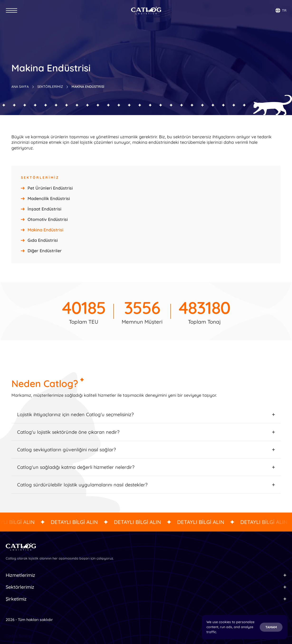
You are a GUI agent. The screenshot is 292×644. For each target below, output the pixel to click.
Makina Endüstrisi (45, 230)
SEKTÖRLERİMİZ (50, 87)
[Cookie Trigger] (19, 636)
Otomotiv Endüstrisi (48, 219)
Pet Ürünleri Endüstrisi (50, 188)
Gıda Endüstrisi (43, 240)
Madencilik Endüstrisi (49, 198)
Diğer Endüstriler (45, 251)
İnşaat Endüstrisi (44, 209)
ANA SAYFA (20, 87)
